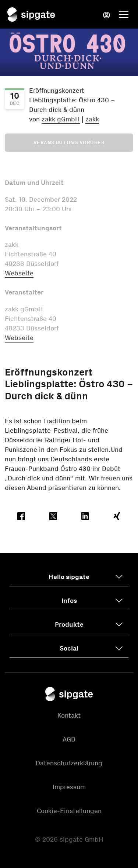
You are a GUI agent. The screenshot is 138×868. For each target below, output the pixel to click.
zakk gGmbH (61, 119)
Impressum (69, 787)
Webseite (19, 273)
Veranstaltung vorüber (69, 142)
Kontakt (69, 715)
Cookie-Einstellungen (69, 811)
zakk (92, 119)
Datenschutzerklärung (69, 763)
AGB (69, 739)
